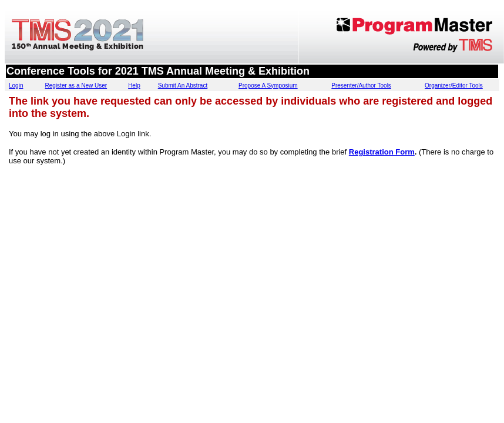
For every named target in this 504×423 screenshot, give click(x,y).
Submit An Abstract (183, 85)
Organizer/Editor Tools (454, 85)
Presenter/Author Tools (361, 85)
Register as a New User (76, 85)
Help (134, 85)
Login (16, 85)
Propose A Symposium (268, 85)
